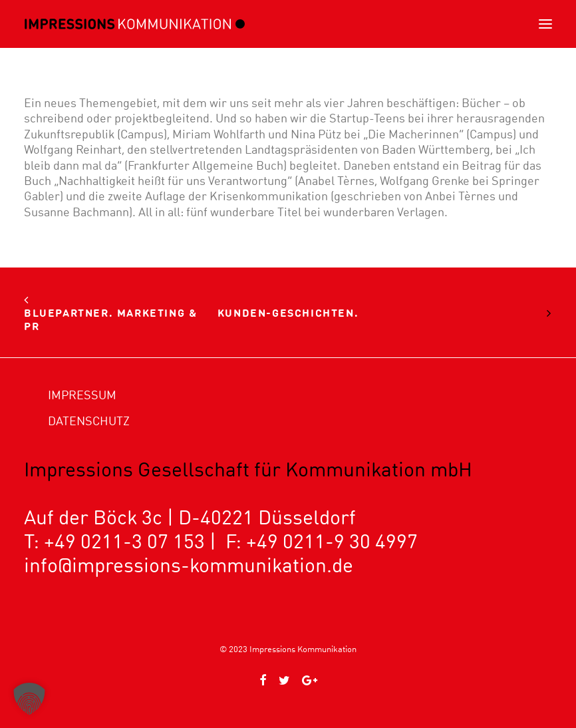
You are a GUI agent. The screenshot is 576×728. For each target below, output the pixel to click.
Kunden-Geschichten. (288, 313)
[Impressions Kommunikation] (135, 24)
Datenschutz (89, 421)
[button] (545, 24)
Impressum (82, 395)
